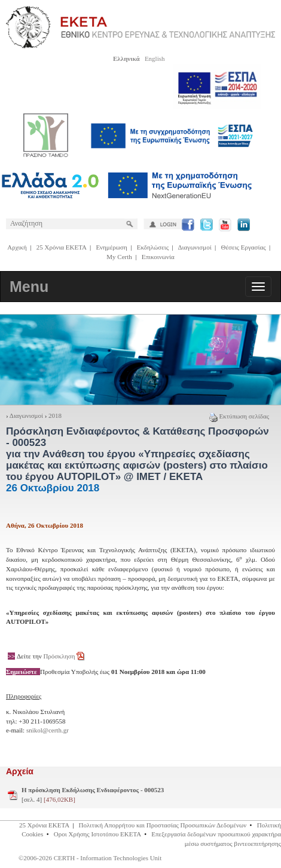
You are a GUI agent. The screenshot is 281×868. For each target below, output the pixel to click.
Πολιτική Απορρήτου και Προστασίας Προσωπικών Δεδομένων (163, 825)
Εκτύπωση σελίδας (239, 416)
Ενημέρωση (111, 247)
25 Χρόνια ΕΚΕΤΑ (62, 247)
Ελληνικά (126, 59)
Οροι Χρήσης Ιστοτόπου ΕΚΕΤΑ (97, 834)
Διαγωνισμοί (194, 247)
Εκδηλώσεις (153, 247)
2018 (55, 415)
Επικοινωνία (158, 257)
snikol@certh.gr (48, 730)
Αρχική (17, 247)
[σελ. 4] (93, 795)
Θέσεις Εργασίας (244, 247)
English (155, 59)
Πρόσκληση (59, 656)
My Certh (119, 257)
